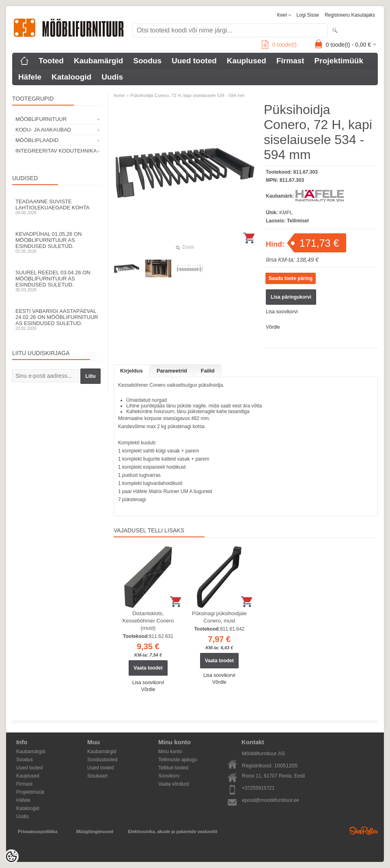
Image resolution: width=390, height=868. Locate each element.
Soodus (147, 61)
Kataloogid (71, 77)
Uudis (112, 77)
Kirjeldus (131, 371)
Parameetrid (172, 371)
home (119, 95)
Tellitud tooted (173, 768)
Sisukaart (97, 776)
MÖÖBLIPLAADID (37, 140)
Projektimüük (339, 61)
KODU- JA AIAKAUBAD (43, 130)
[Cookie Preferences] (11, 857)
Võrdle (273, 327)
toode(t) (279, 45)
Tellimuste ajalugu (178, 760)
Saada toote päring (291, 278)
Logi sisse (308, 15)
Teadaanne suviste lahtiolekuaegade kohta (57, 207)
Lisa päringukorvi (291, 297)
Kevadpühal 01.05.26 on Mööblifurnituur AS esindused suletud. (57, 242)
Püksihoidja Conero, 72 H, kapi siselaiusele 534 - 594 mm (187, 95)
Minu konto (170, 752)
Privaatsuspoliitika (38, 831)
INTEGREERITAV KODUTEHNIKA (56, 151)
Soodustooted (102, 760)
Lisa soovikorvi (282, 312)
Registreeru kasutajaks (350, 15)
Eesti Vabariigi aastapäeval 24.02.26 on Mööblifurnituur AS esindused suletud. (57, 319)
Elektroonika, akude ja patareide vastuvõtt (172, 831)
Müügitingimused (95, 831)
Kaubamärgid (98, 61)
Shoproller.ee (364, 831)
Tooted (51, 61)
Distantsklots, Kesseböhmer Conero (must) (148, 621)
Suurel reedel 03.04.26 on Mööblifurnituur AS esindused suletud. (57, 281)
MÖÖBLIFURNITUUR (41, 119)
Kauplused (247, 61)
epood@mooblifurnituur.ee (270, 800)
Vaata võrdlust (174, 784)
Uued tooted (194, 61)
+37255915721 (258, 788)
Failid (208, 371)
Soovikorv (169, 776)
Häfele (30, 77)
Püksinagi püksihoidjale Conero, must (219, 617)
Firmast (290, 61)
